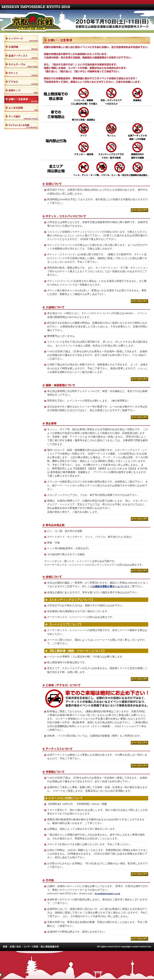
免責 (4, 947)
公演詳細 (21, 47)
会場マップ (21, 91)
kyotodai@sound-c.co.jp (107, 894)
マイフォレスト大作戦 (21, 126)
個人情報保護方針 (49, 947)
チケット (21, 73)
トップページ (21, 39)
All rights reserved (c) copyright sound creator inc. (125, 947)
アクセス (21, 82)
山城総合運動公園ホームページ (110, 586)
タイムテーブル (21, 65)
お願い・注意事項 (21, 100)
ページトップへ (139, 210)
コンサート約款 (30, 947)
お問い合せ (15, 947)
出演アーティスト (21, 56)
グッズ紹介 (21, 117)
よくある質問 (21, 108)
